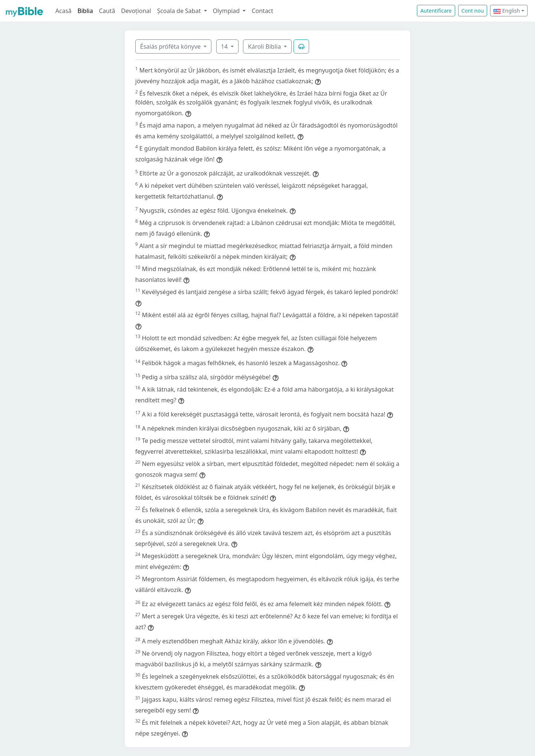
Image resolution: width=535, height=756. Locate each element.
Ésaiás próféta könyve (171, 46)
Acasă (64, 11)
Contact (262, 11)
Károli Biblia (265, 46)
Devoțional (136, 11)
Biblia (85, 11)
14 (225, 46)
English (507, 11)
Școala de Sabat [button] (180, 11)
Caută (107, 11)
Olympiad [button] (227, 11)
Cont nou (473, 11)
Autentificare (436, 11)
